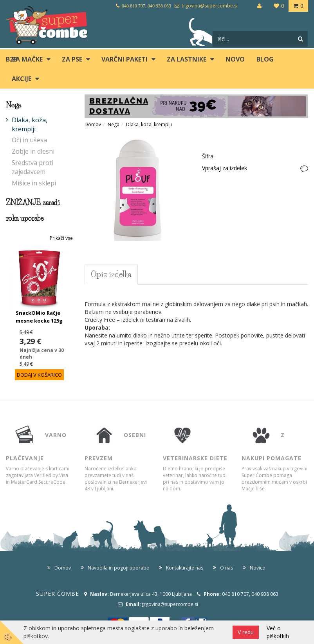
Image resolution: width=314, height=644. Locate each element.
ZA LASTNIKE (187, 59)
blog (265, 59)
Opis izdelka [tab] (111, 274)
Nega (114, 124)
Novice (257, 568)
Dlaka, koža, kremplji (30, 124)
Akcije (22, 79)
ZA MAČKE (27, 59)
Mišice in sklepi (34, 183)
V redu (246, 632)
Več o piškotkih (278, 632)
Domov (93, 124)
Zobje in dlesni (33, 151)
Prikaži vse (61, 238)
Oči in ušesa (29, 140)
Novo (235, 59)
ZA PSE (72, 59)
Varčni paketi (125, 59)
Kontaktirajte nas (185, 568)
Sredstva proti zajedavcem (32, 167)
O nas (226, 568)
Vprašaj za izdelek (225, 168)
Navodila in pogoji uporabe (118, 568)
